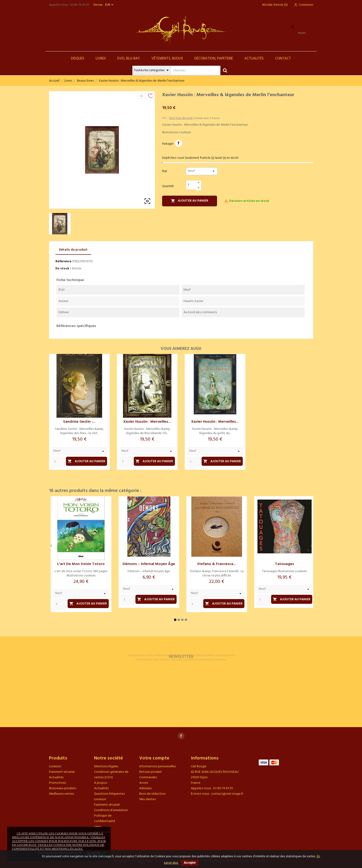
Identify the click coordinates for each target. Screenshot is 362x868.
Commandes (148, 777)
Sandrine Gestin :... (79, 422)
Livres (101, 59)
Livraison (55, 766)
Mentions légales (106, 766)
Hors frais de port (181, 118)
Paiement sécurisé (62, 772)
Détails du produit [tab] (73, 250)
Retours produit (151, 772)
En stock (62, 269)
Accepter (190, 863)
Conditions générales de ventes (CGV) (111, 775)
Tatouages (284, 564)
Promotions (57, 783)
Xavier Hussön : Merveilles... (147, 422)
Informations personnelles (158, 766)
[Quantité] (191, 185)
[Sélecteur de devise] (110, 5)
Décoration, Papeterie (214, 59)
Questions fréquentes (109, 794)
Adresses (145, 788)
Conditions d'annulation (111, 810)
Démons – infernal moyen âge (149, 564)
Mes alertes (147, 799)
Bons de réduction (152, 794)
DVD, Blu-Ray (129, 59)
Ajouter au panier (190, 201)
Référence (63, 261)
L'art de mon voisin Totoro (81, 564)
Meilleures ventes (62, 794)
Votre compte (154, 758)
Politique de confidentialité (105, 818)
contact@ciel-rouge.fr (227, 794)
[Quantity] (58, 462)
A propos (101, 783)
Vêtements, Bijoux (167, 59)
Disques (78, 59)
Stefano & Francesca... (217, 564)
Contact (283, 59)
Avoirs (144, 783)
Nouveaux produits (63, 788)
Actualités (254, 59)
